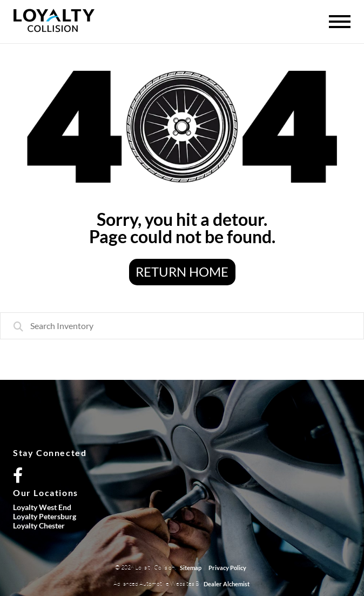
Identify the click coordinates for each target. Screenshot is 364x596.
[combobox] (182, 326)
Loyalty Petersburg (45, 516)
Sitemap (191, 568)
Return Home (182, 272)
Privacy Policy (227, 568)
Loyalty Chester (39, 525)
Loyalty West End (42, 507)
